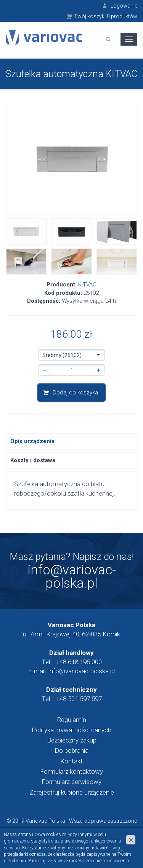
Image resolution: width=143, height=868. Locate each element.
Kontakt (71, 761)
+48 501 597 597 (79, 699)
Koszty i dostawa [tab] (33, 460)
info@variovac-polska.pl (72, 577)
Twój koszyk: (106, 16)
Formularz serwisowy (71, 782)
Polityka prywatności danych (71, 730)
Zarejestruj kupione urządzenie (72, 792)
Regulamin (72, 720)
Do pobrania (71, 750)
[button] (71, 355)
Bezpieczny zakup (72, 740)
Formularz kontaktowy (71, 771)
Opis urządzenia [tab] (32, 441)
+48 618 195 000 (79, 662)
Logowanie (124, 6)
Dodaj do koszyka (75, 393)
